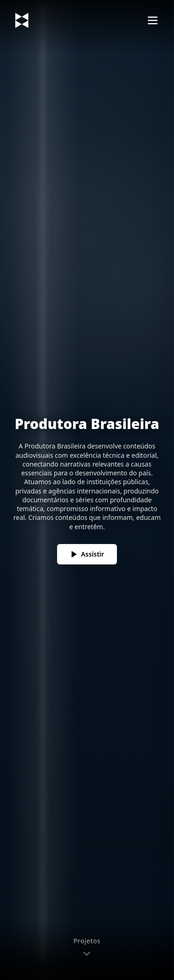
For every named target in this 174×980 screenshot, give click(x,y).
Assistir (87, 554)
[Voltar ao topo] (22, 20)
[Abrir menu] (153, 20)
